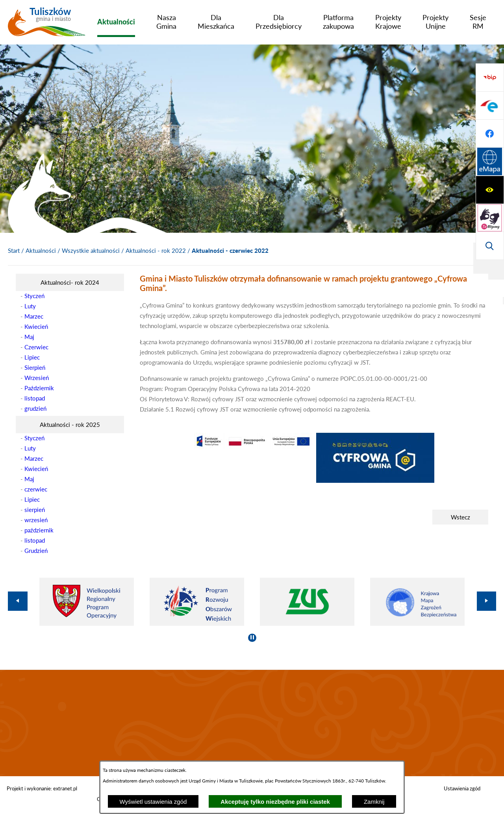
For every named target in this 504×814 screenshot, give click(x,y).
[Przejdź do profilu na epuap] (490, 190)
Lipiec (32, 357)
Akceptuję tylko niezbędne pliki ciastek (275, 802)
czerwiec (36, 489)
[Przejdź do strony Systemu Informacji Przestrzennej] (490, 246)
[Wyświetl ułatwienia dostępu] (490, 78)
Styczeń (34, 296)
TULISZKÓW (252, 723)
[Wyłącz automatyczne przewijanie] (252, 638)
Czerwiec (36, 347)
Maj (29, 337)
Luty (30, 306)
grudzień (35, 408)
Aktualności (41, 250)
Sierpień (35, 367)
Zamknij (374, 802)
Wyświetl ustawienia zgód (153, 802)
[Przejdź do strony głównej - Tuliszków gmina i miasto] (47, 25)
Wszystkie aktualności (91, 250)
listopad (35, 398)
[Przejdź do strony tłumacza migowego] (490, 106)
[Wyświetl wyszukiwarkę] (490, 134)
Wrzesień (37, 378)
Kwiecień (36, 326)
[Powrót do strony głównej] (14, 251)
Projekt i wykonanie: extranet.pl (42, 788)
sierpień (35, 510)
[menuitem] (116, 22)
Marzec (34, 316)
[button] (253, 447)
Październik (39, 388)
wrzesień (36, 520)
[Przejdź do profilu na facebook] (490, 218)
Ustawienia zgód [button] (462, 788)
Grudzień (36, 551)
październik (39, 530)
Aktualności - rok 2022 (156, 250)
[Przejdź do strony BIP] (490, 162)
